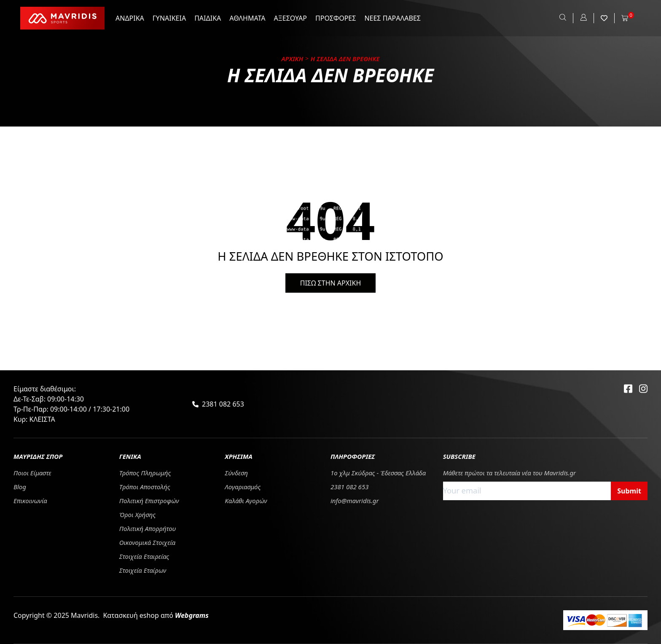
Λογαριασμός (243, 487)
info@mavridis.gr (355, 501)
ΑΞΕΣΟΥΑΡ (290, 18)
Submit (629, 491)
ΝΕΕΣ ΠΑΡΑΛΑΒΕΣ (392, 18)
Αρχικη (293, 59)
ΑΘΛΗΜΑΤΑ (247, 18)
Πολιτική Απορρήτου (148, 528)
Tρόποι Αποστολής (145, 487)
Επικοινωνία (30, 501)
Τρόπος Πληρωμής (145, 473)
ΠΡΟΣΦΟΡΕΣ (336, 18)
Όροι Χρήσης (138, 515)
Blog (20, 487)
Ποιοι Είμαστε (32, 473)
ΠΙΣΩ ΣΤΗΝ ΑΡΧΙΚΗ (331, 283)
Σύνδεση (236, 473)
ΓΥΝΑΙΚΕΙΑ (169, 18)
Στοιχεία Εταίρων (143, 570)
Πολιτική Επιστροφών (149, 501)
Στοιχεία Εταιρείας (144, 556)
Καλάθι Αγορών (246, 501)
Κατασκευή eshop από (156, 615)
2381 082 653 (223, 404)
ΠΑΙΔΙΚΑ (208, 18)
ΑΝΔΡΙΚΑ (130, 18)
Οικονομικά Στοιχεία (148, 542)
